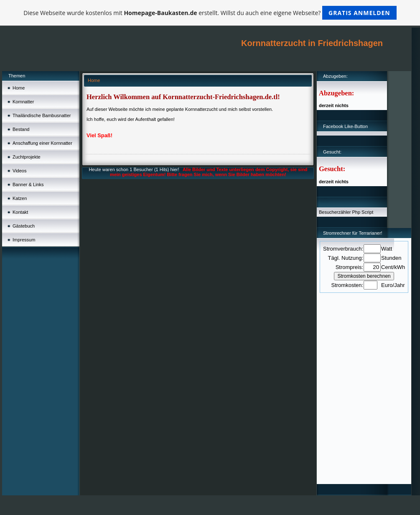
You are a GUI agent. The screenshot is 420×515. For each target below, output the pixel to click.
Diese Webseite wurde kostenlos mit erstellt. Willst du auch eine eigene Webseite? (210, 13)
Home (19, 88)
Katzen (20, 198)
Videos (19, 171)
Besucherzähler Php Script (346, 212)
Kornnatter (23, 102)
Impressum (24, 240)
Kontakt (20, 212)
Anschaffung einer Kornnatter (42, 143)
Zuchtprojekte (27, 157)
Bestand (21, 129)
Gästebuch (24, 226)
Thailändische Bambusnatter (42, 115)
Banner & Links (28, 184)
